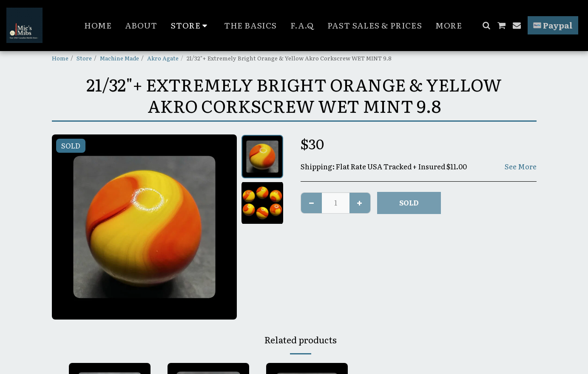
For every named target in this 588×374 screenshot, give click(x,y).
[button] (486, 25)
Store (84, 58)
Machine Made (119, 58)
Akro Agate (163, 58)
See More (521, 167)
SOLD (409, 203)
